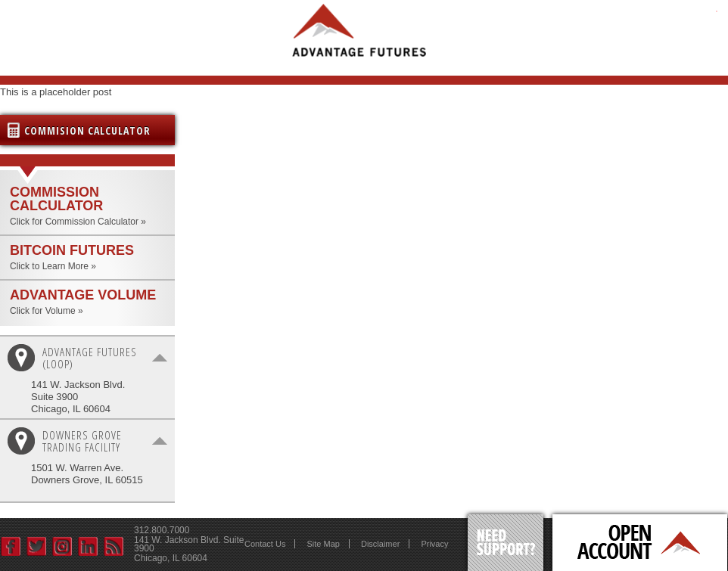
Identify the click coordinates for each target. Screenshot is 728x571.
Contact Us (265, 544)
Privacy (434, 544)
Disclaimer (380, 544)
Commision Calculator (87, 130)
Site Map (323, 544)
